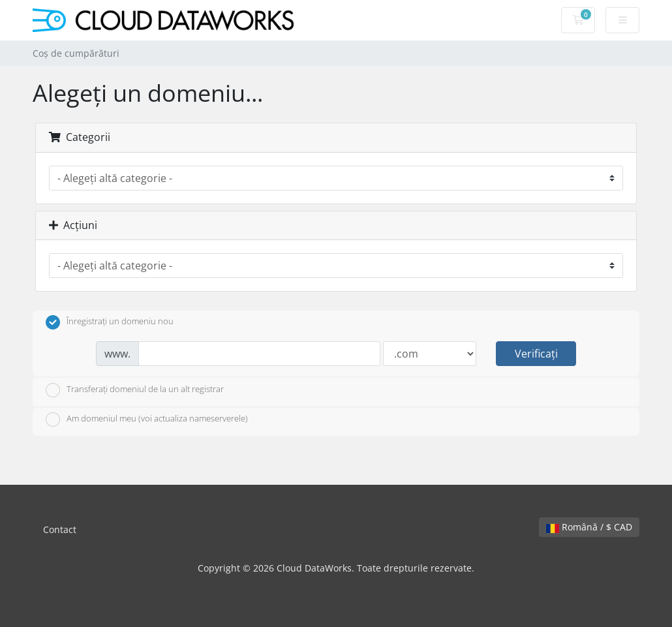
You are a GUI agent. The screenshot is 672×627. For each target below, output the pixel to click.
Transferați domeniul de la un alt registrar (135, 390)
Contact (60, 529)
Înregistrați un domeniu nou (110, 322)
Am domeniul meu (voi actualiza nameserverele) (147, 420)
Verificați (536, 354)
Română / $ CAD (589, 527)
